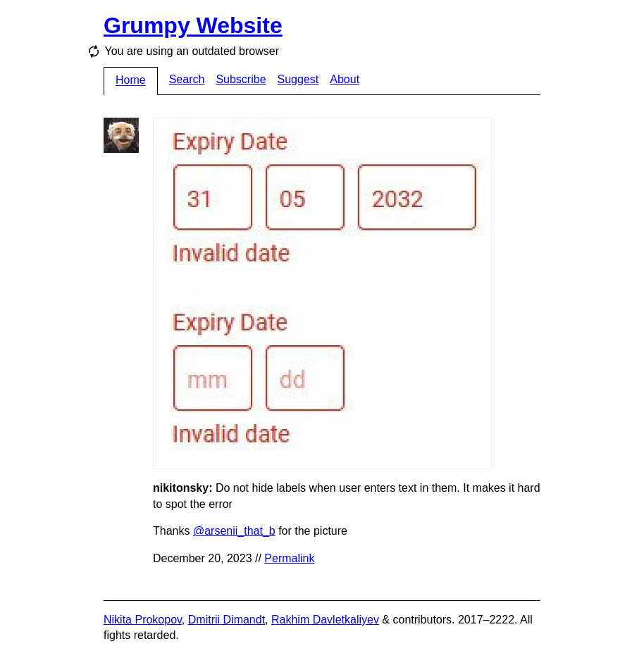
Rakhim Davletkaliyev (325, 620)
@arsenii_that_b (234, 531)
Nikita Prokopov (143, 620)
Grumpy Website (193, 25)
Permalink (289, 558)
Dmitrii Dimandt (227, 620)
